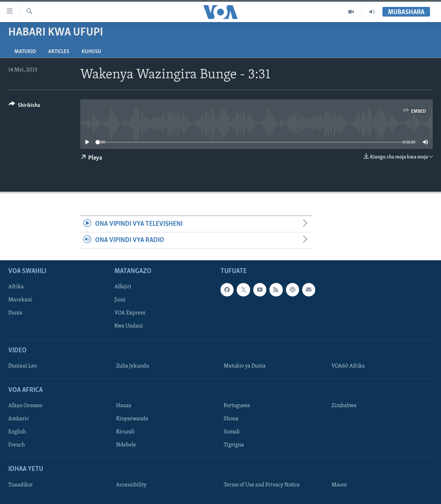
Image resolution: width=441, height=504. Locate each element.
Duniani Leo (23, 366)
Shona (231, 419)
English (17, 432)
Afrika (16, 287)
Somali (232, 432)
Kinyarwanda (132, 419)
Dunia (15, 313)
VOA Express (130, 313)
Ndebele (126, 445)
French (17, 445)
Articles (59, 52)
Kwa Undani (129, 326)
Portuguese (237, 406)
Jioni (120, 300)
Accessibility (131, 485)
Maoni (339, 485)
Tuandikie (20, 485)
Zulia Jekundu (133, 366)
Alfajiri (123, 287)
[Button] (24, 106)
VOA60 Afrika (348, 366)
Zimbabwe (344, 406)
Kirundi (125, 432)
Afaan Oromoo (25, 406)
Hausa (124, 406)
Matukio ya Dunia (245, 366)
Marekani (20, 300)
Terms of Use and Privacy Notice (262, 485)
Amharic (19, 419)
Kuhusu (91, 52)
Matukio (25, 52)
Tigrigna (234, 445)
